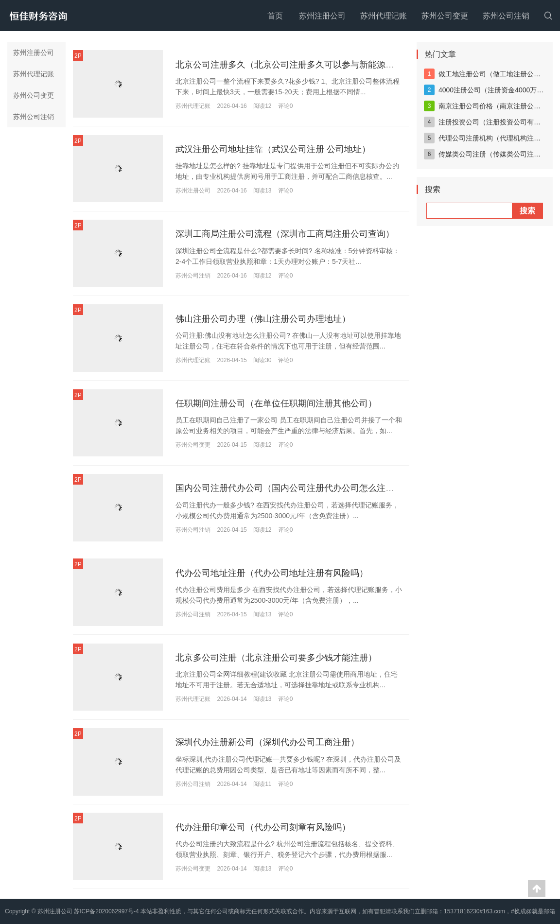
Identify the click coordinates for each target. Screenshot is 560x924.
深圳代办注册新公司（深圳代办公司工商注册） (267, 743)
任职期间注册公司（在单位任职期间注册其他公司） (276, 403)
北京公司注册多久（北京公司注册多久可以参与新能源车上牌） (298, 65)
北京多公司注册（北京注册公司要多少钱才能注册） (276, 658)
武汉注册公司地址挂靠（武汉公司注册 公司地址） (273, 149)
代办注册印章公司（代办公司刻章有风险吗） (263, 827)
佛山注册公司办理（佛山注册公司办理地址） (263, 319)
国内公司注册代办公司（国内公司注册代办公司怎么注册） (289, 488)
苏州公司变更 (445, 16)
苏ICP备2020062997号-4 (106, 911)
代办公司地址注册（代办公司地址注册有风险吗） (272, 573)
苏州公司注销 (506, 16)
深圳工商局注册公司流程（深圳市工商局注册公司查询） (285, 234)
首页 (275, 16)
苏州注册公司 (322, 16)
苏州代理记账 (384, 16)
